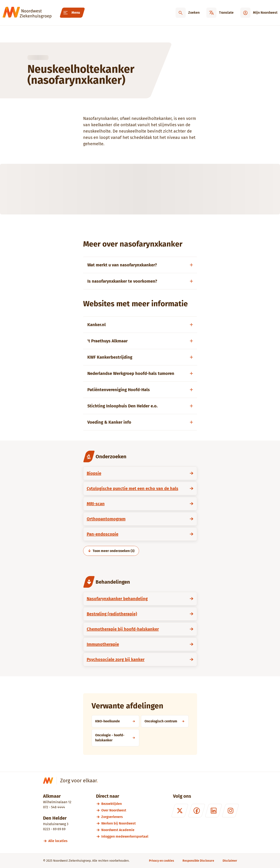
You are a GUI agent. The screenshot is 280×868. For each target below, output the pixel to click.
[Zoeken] (188, 13)
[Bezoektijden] (125, 804)
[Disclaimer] (230, 861)
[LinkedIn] (213, 811)
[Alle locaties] (60, 841)
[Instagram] (230, 811)
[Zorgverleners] (125, 817)
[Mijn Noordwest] (259, 13)
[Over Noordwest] (125, 810)
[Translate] (220, 13)
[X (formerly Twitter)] (180, 811)
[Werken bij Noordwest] (125, 823)
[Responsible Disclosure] (198, 861)
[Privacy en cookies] (162, 861)
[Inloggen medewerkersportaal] (125, 836)
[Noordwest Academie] (125, 830)
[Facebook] (196, 811)
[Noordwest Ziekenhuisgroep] (27, 13)
